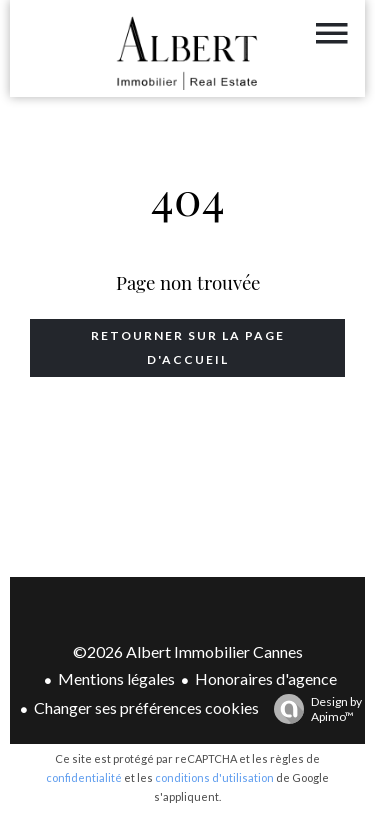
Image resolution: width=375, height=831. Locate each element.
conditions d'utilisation (214, 777)
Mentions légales (116, 678)
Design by (313, 709)
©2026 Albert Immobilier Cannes (188, 651)
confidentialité (84, 777)
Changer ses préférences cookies (146, 707)
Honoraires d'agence (266, 678)
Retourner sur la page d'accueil (188, 347)
